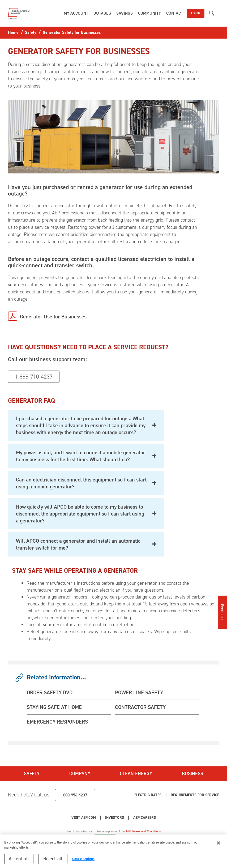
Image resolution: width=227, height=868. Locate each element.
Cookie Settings (105, 836)
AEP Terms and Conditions (143, 831)
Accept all (19, 861)
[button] (76, 13)
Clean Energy (136, 774)
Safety (32, 774)
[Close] (219, 846)
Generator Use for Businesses (53, 317)
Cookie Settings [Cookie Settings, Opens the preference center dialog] (83, 861)
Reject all (53, 861)
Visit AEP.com (84, 818)
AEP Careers (145, 818)
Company (80, 774)
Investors (115, 818)
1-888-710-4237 (34, 377)
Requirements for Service (195, 795)
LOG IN (196, 13)
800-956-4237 (75, 795)
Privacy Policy (79, 836)
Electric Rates (148, 795)
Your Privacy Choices (144, 836)
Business (192, 774)
